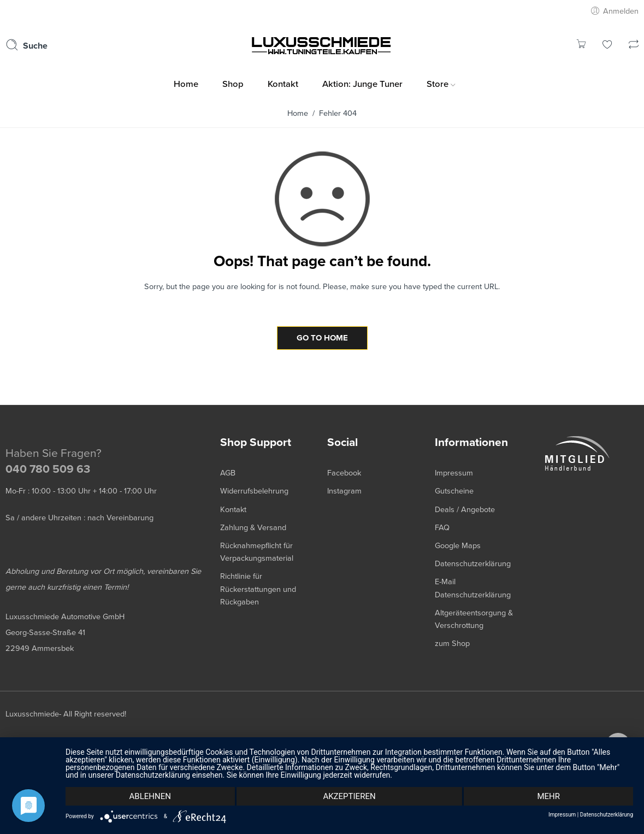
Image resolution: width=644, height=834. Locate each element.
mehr (548, 796)
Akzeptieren (349, 796)
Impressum (562, 815)
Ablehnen (150, 796)
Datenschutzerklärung (607, 815)
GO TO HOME (322, 338)
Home (298, 113)
